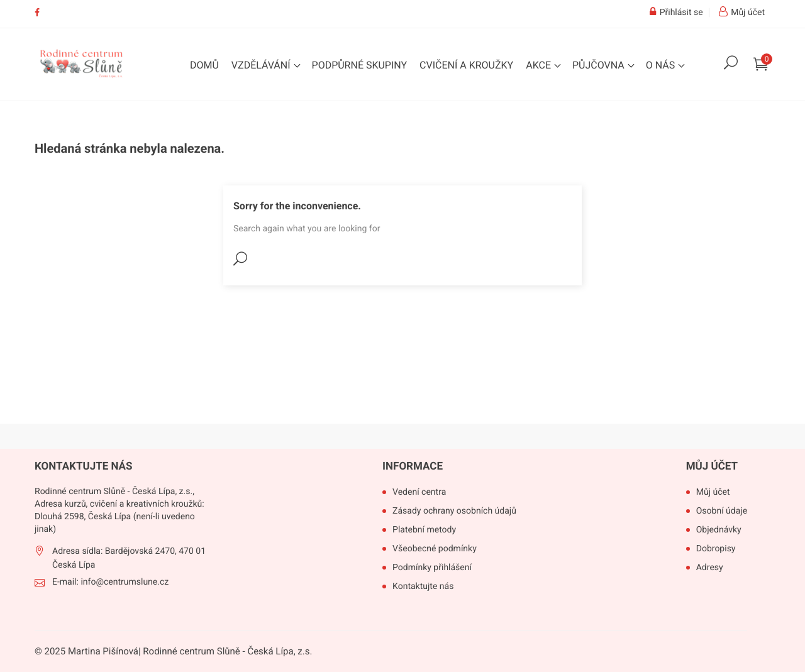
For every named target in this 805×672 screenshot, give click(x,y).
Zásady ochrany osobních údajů (454, 511)
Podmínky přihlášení (432, 568)
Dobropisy (716, 549)
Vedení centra (419, 492)
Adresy (710, 568)
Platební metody (424, 530)
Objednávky (719, 530)
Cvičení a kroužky (466, 65)
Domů (204, 65)
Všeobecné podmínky (435, 549)
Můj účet (712, 466)
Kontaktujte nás (423, 587)
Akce (540, 65)
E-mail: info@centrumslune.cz (110, 582)
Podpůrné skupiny (360, 65)
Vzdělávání (262, 65)
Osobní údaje (722, 511)
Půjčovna (600, 65)
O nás (662, 65)
